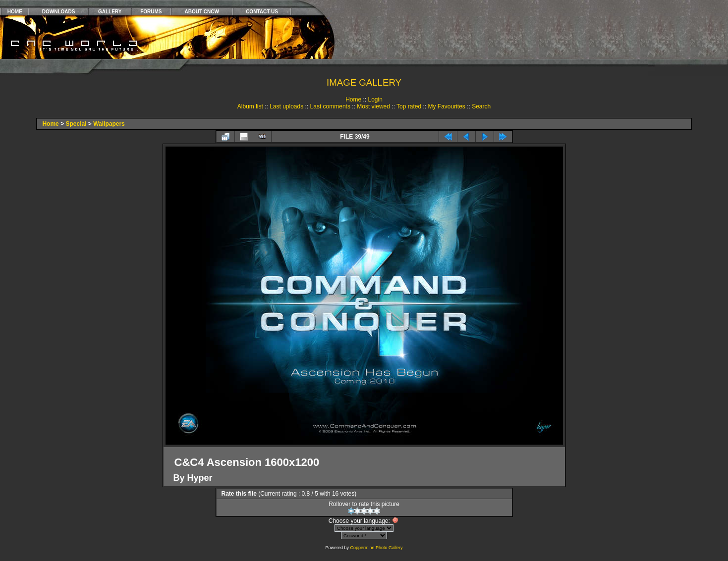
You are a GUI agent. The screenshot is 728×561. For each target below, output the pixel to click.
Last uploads (286, 106)
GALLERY (110, 12)
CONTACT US (262, 12)
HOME (15, 12)
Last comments (330, 106)
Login (375, 100)
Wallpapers (109, 124)
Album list (250, 106)
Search (481, 106)
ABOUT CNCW (202, 12)
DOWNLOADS (59, 12)
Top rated (409, 106)
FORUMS (151, 12)
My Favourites (446, 106)
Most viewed (373, 106)
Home (353, 100)
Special (76, 124)
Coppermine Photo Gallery (376, 548)
